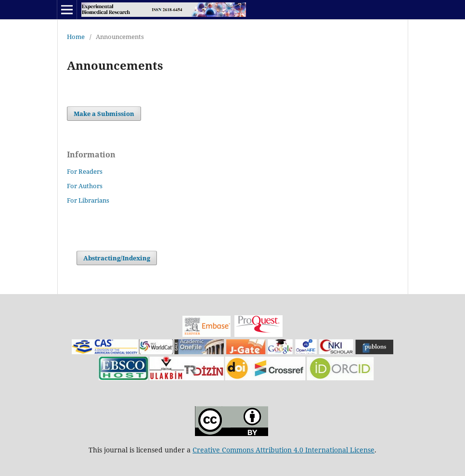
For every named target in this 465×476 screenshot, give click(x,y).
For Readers (85, 171)
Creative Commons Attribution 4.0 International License (284, 450)
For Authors (85, 186)
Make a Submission (104, 114)
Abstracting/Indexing (117, 258)
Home (76, 37)
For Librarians (88, 200)
